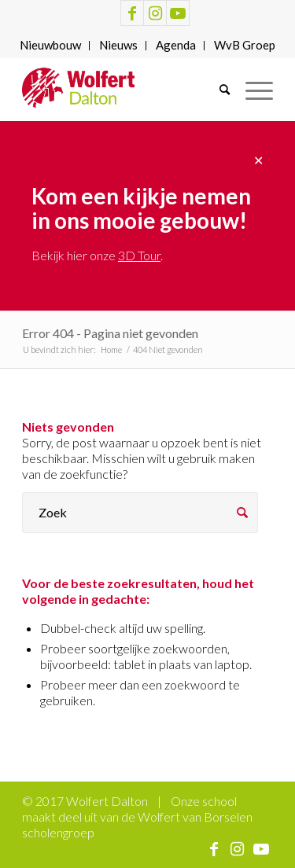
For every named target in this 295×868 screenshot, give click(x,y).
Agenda (176, 45)
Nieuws (118, 45)
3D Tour (139, 255)
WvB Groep (245, 45)
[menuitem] (51, 46)
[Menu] (251, 90)
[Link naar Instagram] (155, 13)
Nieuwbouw (50, 45)
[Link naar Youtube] (178, 13)
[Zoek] (217, 90)
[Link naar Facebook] (132, 13)
